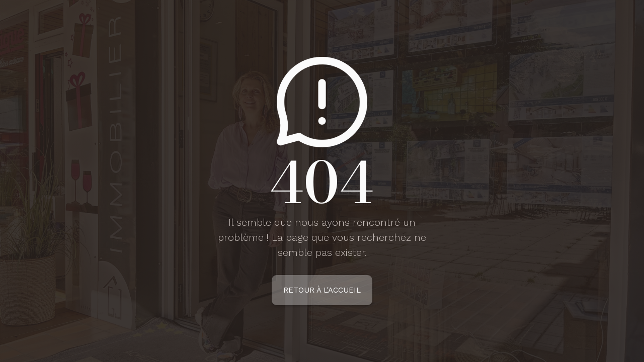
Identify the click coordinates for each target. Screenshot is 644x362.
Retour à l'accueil (322, 290)
